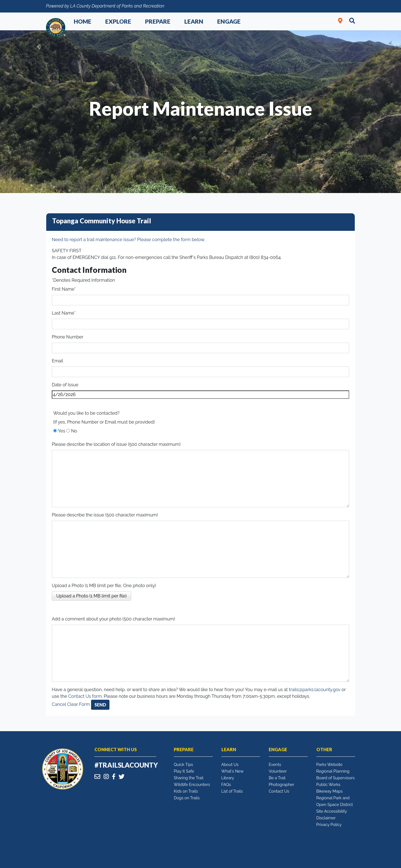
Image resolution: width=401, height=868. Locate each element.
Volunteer (278, 771)
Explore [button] (118, 21)
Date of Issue (65, 385)
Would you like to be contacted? (86, 413)
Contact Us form (85, 696)
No (74, 431)
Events (275, 764)
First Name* (64, 289)
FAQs (226, 784)
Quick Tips (183, 764)
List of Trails (232, 791)
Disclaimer (326, 818)
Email (58, 361)
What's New (233, 771)
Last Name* (64, 313)
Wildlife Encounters (192, 784)
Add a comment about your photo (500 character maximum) (113, 619)
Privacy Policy (329, 824)
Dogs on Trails (187, 798)
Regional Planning (333, 771)
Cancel (59, 704)
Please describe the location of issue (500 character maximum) (116, 444)
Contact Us (279, 791)
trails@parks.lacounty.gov (315, 690)
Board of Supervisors (336, 778)
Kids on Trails (186, 791)
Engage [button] (229, 21)
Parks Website (329, 764)
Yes (62, 431)
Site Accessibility (332, 811)
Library (228, 778)
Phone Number (68, 337)
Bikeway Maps (330, 791)
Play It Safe (184, 771)
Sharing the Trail (189, 778)
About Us (230, 764)
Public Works (328, 784)
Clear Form (79, 704)
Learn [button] (194, 21)
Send (100, 705)
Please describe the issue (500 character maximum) (105, 515)
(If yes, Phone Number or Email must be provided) (104, 422)
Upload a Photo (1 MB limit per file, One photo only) (104, 586)
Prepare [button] (158, 21)
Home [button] (83, 21)
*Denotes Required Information (83, 280)
